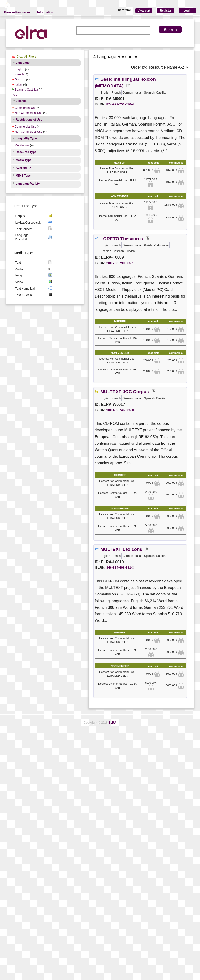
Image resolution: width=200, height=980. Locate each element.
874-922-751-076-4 (120, 104)
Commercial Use (26, 108)
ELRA (112, 723)
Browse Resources (17, 12)
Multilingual (22, 145)
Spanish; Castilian (26, 90)
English (19, 69)
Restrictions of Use (29, 120)
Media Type (23, 160)
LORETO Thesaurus (122, 239)
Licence (21, 101)
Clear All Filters (26, 57)
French (19, 74)
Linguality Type (26, 138)
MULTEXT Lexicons (121, 549)
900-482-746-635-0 (120, 410)
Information (45, 12)
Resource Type (26, 152)
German (20, 80)
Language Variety (28, 184)
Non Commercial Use (29, 113)
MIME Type (23, 176)
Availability (23, 168)
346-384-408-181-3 (120, 568)
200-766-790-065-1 (120, 263)
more (14, 95)
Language (23, 63)
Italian (19, 85)
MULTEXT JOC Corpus (125, 392)
